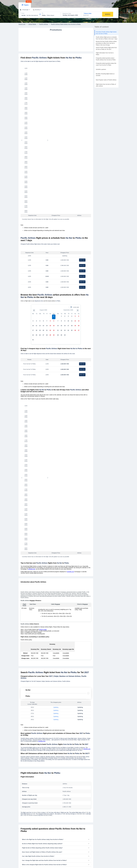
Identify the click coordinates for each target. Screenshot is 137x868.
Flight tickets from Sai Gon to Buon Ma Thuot (31, 808)
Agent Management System (76, 848)
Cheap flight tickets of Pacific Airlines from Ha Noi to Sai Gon (37, 664)
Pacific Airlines (44, 34)
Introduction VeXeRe (49, 823)
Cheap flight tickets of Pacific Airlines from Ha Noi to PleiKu (72, 677)
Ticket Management (107, 3)
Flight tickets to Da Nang (50, 794)
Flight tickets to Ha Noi (50, 789)
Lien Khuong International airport (102, 800)
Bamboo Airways (73, 792)
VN (117, 3)
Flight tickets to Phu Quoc (51, 808)
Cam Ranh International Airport (102, 794)
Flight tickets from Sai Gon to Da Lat (28, 806)
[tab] (25, 15)
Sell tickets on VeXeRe (75, 842)
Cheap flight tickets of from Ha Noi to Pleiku (32, 687)
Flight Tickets (72, 825)
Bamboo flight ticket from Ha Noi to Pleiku (32, 711)
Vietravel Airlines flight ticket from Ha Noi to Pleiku (34, 715)
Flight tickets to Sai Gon (50, 786)
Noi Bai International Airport (101, 789)
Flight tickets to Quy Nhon (51, 806)
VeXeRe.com (32, 294)
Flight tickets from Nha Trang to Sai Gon (29, 786)
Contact (46, 831)
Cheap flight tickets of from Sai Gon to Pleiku (33, 690)
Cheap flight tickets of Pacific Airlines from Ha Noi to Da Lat (37, 676)
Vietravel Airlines (73, 794)
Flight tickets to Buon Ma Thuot (52, 800)
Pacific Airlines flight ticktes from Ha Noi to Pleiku (66, 34)
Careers (46, 825)
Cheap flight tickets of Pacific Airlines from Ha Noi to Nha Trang (38, 673)
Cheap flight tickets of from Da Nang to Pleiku (33, 693)
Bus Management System (75, 845)
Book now (82, 128)
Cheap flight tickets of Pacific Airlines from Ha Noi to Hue (71, 674)
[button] (56, 565)
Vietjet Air (71, 789)
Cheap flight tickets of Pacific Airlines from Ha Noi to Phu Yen (72, 680)
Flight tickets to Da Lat (50, 797)
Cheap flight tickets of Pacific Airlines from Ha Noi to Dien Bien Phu (73, 665)
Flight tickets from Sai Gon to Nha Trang (29, 792)
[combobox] (22, 25)
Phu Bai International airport (101, 811)
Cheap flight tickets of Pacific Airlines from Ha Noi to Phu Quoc (38, 670)
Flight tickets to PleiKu (50, 803)
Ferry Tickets (72, 831)
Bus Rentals (72, 834)
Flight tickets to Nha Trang (51, 792)
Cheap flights (32, 34)
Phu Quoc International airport (102, 806)
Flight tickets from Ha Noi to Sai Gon (28, 789)
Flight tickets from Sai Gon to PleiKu (28, 811)
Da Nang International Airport (101, 792)
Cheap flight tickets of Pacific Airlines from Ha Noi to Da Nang (37, 667)
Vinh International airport (100, 808)
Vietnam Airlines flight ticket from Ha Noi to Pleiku (34, 705)
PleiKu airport (97, 803)
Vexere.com (22, 34)
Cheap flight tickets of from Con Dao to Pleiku (33, 696)
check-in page (43, 355)
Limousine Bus (95, 3)
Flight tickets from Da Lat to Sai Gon (28, 797)
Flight (80, 3)
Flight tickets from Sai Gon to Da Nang (29, 800)
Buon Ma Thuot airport (100, 797)
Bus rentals (87, 3)
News (45, 828)
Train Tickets (72, 828)
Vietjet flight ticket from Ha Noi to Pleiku (31, 708)
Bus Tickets (72, 823)
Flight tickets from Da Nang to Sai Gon (29, 803)
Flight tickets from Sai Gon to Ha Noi (28, 794)
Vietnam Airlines (73, 786)
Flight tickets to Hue (49, 811)
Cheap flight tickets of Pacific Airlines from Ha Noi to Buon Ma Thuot (73, 670)
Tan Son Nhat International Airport (103, 786)
